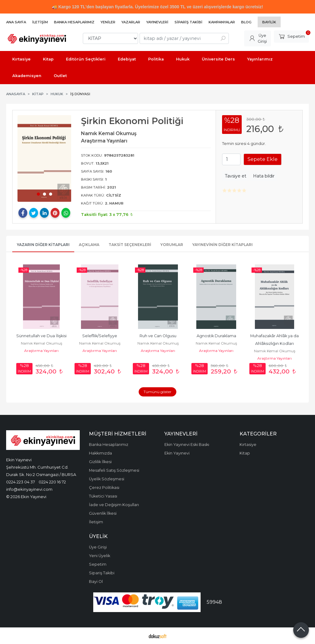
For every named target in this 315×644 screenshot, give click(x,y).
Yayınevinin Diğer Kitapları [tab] (223, 245)
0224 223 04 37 (21, 482)
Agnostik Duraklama (216, 336)
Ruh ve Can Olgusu (158, 336)
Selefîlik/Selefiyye (100, 336)
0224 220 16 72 (52, 482)
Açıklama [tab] (89, 245)
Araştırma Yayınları (41, 351)
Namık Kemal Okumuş (42, 343)
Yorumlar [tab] (172, 245)
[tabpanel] (44, 158)
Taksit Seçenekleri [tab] (130, 245)
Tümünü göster (157, 392)
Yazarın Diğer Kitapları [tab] (43, 245)
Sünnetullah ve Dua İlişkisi (41, 336)
